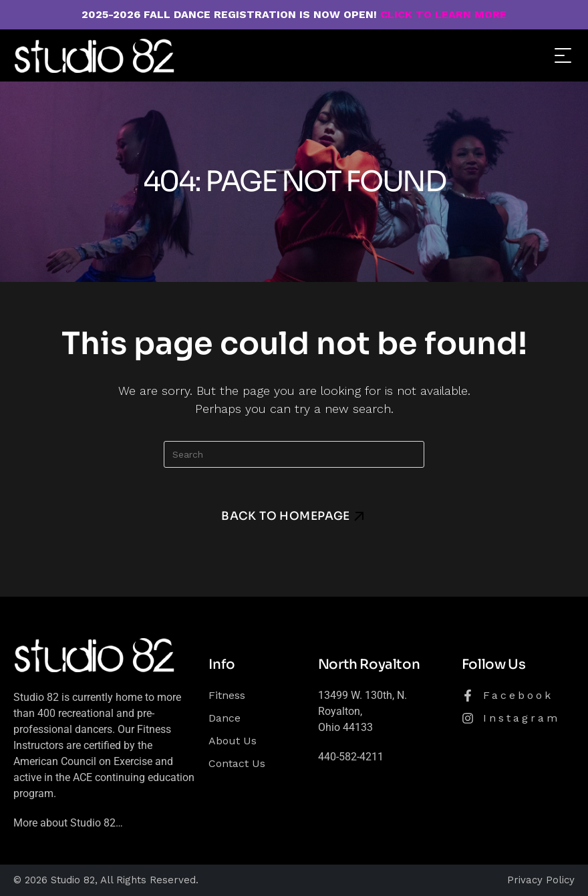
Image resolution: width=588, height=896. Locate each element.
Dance (225, 718)
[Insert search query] (294, 454)
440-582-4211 (351, 757)
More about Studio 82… (68, 823)
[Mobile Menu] (561, 55)
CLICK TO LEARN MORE (443, 14)
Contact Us (237, 763)
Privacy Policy (541, 880)
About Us (233, 741)
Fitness (227, 695)
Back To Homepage (286, 516)
